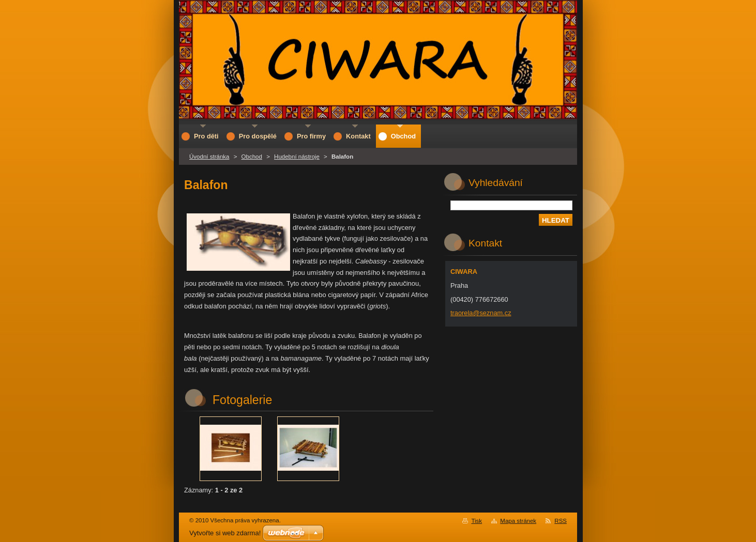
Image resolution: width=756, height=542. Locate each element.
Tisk (477, 521)
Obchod (252, 157)
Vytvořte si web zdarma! (225, 533)
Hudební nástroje (297, 157)
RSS (561, 521)
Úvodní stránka (209, 157)
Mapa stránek (518, 521)
